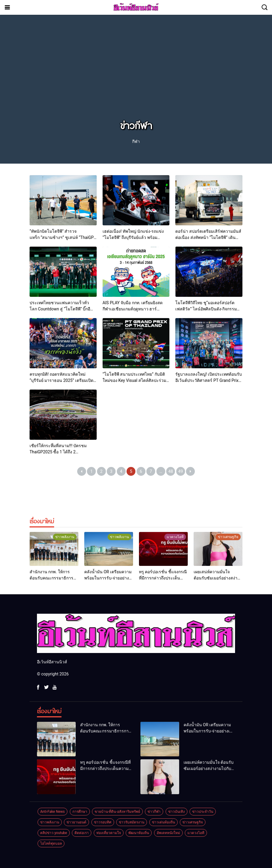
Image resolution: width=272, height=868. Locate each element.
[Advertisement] (136, 73)
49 (181, 471)
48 (171, 471)
